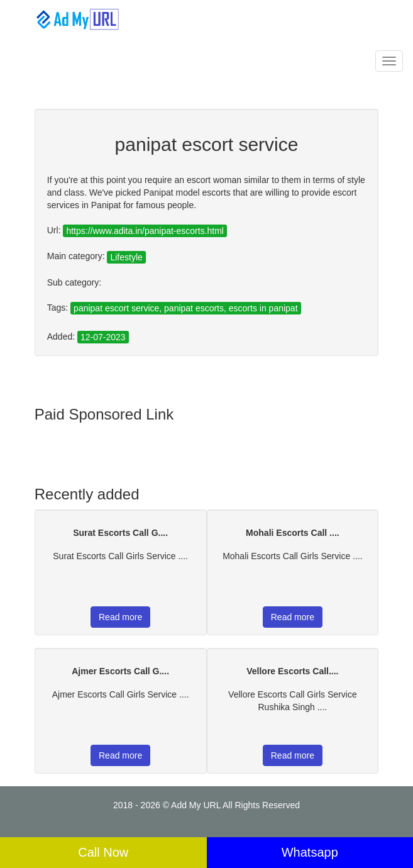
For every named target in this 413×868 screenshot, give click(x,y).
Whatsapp (310, 852)
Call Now (103, 852)
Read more (120, 617)
